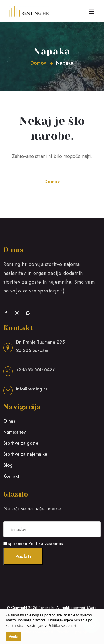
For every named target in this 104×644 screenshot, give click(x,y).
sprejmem (37, 544)
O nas (9, 421)
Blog (8, 465)
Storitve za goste (21, 443)
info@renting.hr (32, 389)
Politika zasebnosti (47, 544)
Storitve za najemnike (25, 454)
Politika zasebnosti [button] (63, 626)
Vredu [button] (13, 636)
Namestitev (15, 432)
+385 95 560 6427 (35, 370)
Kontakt (11, 476)
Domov (38, 63)
